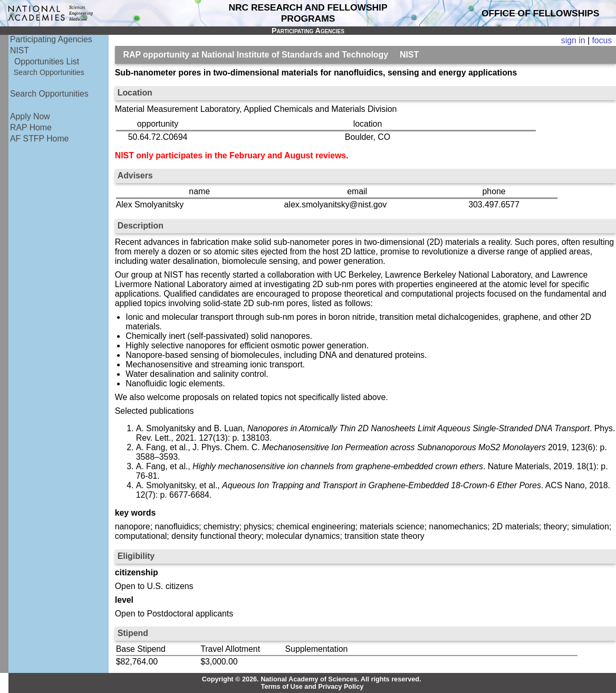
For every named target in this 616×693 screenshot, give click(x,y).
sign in (573, 40)
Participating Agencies (51, 39)
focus (602, 40)
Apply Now (30, 116)
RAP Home (31, 127)
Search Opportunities (49, 72)
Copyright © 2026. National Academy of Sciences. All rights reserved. (312, 679)
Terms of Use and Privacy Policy (312, 687)
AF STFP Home (39, 139)
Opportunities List (47, 61)
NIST (20, 50)
